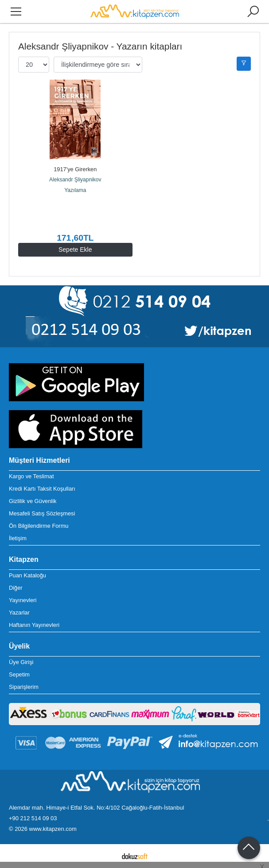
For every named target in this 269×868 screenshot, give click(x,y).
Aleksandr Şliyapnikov (75, 180)
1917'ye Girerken (75, 169)
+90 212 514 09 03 (33, 818)
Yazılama (75, 190)
